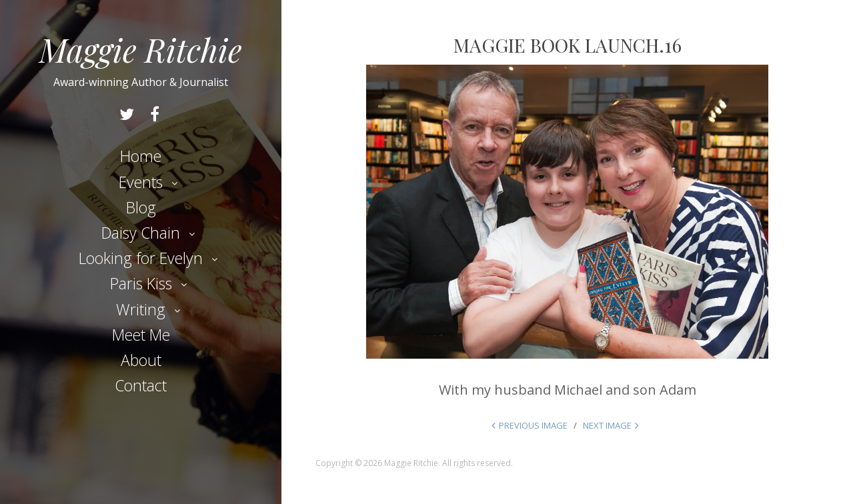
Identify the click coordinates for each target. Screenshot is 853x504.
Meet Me (141, 335)
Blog (141, 207)
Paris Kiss (141, 283)
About (141, 360)
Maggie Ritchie (141, 49)
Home (141, 156)
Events (141, 182)
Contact (141, 385)
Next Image (607, 425)
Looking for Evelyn (141, 258)
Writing (141, 309)
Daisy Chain (141, 233)
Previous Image (533, 425)
